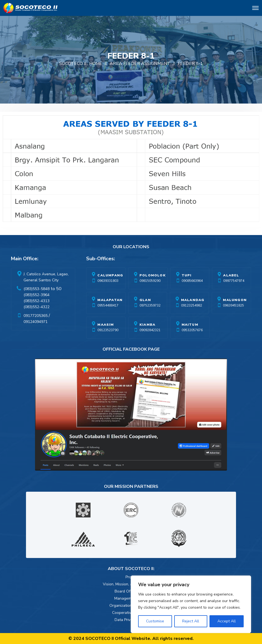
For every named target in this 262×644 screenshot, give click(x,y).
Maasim (106, 325)
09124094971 (36, 322)
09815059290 (150, 281)
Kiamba (147, 325)
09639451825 (233, 305)
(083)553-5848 (37, 289)
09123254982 (192, 305)
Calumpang (110, 275)
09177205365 (36, 316)
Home (96, 64)
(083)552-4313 (37, 301)
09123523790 (108, 330)
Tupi (187, 275)
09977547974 (234, 281)
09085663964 (192, 281)
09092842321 (150, 330)
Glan (145, 300)
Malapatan (110, 300)
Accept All (227, 621)
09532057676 (192, 330)
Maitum (190, 325)
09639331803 (108, 281)
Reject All (191, 621)
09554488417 (108, 305)
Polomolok (153, 275)
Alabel (231, 275)
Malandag (193, 300)
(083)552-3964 (37, 295)
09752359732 (150, 305)
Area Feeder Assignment (140, 64)
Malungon (235, 300)
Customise (155, 621)
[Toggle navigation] (255, 9)
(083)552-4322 (37, 307)
